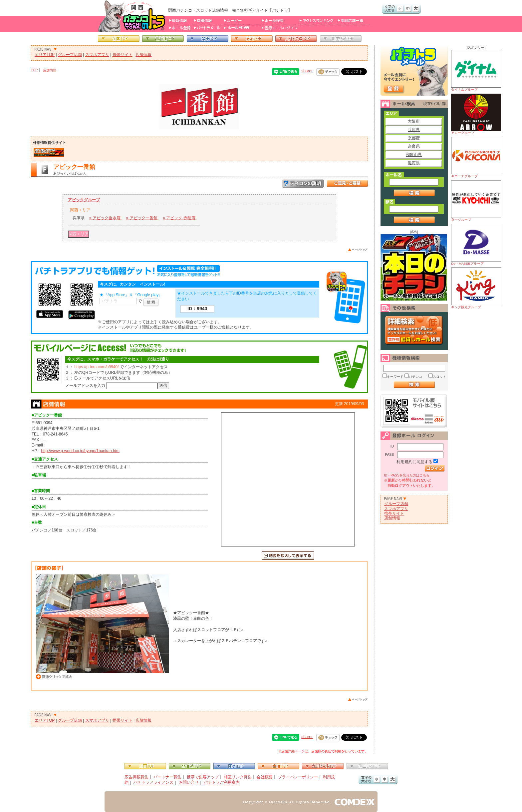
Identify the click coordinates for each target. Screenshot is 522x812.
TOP (34, 70)
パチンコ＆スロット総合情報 (133, 16)
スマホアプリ (97, 55)
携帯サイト (123, 55)
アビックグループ (84, 200)
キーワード (395, 377)
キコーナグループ (476, 157)
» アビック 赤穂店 (180, 218)
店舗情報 (143, 55)
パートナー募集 (167, 777)
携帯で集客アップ (203, 777)
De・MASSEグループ (476, 245)
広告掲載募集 (136, 777)
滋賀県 (414, 163)
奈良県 (414, 146)
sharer (307, 71)
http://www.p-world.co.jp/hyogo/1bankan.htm (80, 451)
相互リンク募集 (238, 777)
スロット (439, 377)
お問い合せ (189, 782)
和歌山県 (414, 155)
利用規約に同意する (414, 462)
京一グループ (476, 201)
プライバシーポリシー (298, 777)
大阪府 (414, 121)
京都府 (414, 138)
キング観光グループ (476, 288)
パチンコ (415, 377)
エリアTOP (45, 55)
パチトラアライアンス (153, 782)
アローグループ (476, 114)
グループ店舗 (70, 55)
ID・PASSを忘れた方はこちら (406, 475)
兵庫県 (414, 130)
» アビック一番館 (142, 218)
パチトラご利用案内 (222, 782)
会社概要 (265, 777)
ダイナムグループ (476, 71)
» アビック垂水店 (105, 218)
